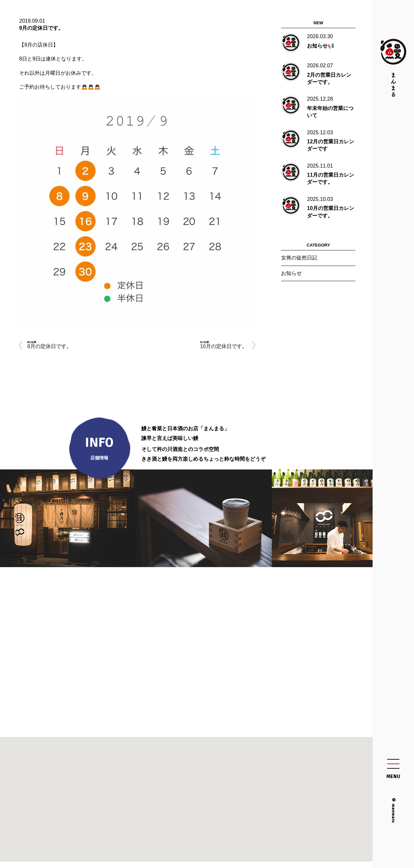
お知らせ (291, 273)
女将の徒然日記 (299, 258)
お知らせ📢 (321, 46)
